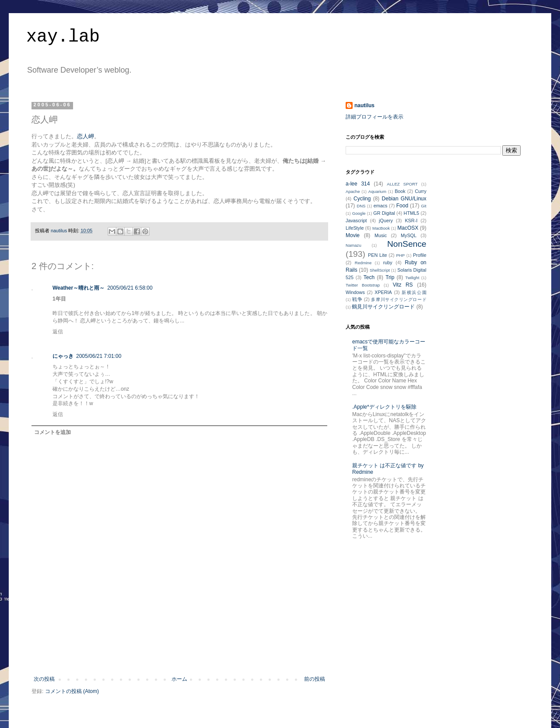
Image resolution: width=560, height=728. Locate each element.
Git (423, 206)
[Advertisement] (179, 652)
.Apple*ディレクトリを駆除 (384, 407)
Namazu (353, 245)
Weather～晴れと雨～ (79, 288)
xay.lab (63, 37)
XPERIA (383, 292)
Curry (420, 191)
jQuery (386, 220)
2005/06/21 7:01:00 (99, 356)
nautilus (364, 105)
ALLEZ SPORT (402, 184)
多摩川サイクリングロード (399, 299)
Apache (353, 191)
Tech (369, 277)
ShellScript (380, 270)
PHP (400, 255)
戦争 (357, 299)
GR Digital (384, 213)
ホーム (179, 679)
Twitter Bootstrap (363, 285)
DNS (361, 206)
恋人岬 (86, 136)
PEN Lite (377, 255)
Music (381, 235)
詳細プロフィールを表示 (374, 117)
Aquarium (377, 191)
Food (402, 206)
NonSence (407, 244)
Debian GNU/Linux (404, 199)
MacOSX (408, 228)
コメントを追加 (52, 432)
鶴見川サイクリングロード (383, 307)
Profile (420, 255)
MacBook (381, 228)
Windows (355, 292)
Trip (390, 277)
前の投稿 (315, 679)
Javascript (356, 220)
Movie (353, 235)
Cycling (362, 199)
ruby (388, 262)
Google (359, 213)
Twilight (412, 278)
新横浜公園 (414, 292)
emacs (381, 206)
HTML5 (411, 213)
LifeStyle (355, 228)
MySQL (409, 235)
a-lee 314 (358, 184)
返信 (58, 332)
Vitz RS (403, 285)
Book (400, 191)
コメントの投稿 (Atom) (72, 691)
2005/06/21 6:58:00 (130, 288)
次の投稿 (44, 679)
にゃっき (63, 356)
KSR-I (411, 220)
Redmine (363, 263)
